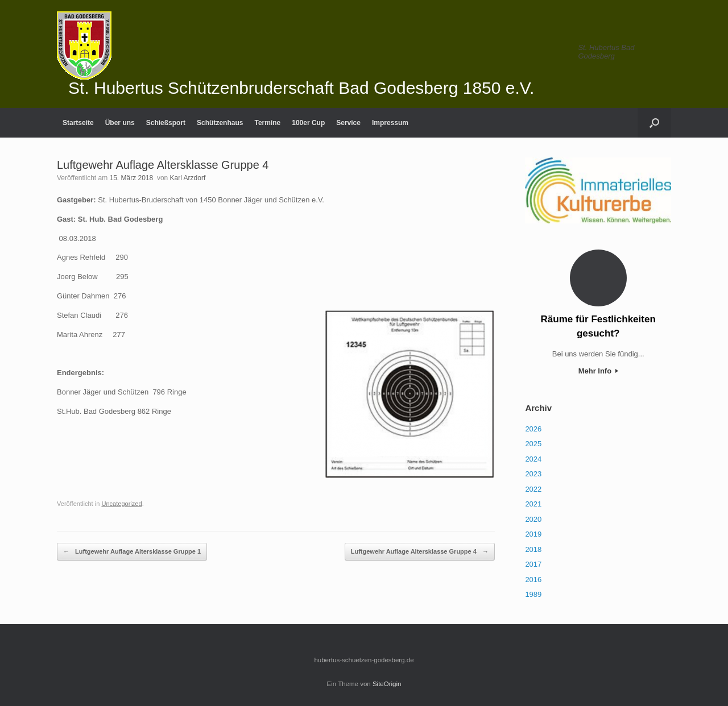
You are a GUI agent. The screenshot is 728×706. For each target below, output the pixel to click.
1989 (533, 594)
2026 (533, 429)
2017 (533, 564)
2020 (533, 519)
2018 (533, 549)
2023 (533, 474)
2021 (533, 504)
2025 (533, 444)
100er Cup (308, 123)
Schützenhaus (220, 123)
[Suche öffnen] (654, 123)
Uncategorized (121, 504)
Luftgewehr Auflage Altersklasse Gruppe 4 (420, 552)
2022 (533, 489)
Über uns (120, 123)
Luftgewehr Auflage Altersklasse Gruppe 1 (132, 552)
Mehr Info (598, 371)
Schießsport (166, 123)
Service (348, 123)
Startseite (78, 123)
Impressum (390, 123)
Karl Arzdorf (188, 178)
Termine (267, 123)
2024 (533, 459)
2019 (533, 534)
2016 (533, 580)
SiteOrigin (387, 684)
